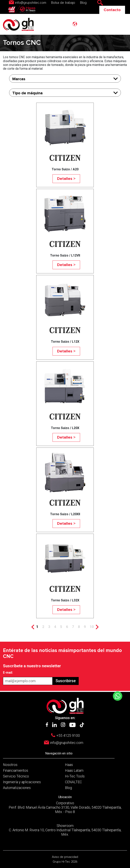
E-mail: (8, 673)
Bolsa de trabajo (63, 3)
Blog (83, 3)
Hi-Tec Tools (75, 776)
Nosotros (10, 765)
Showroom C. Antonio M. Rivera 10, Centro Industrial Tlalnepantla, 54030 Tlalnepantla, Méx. (65, 830)
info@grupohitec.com (31, 3)
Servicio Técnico (16, 776)
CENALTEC (73, 782)
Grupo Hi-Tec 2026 (65, 862)
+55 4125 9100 (68, 735)
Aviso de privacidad (65, 857)
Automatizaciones (17, 788)
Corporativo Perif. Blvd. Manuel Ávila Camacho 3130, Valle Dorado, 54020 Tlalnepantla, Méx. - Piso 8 (65, 807)
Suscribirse (66, 681)
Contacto (112, 10)
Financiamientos (16, 770)
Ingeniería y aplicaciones (22, 782)
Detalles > (66, 179)
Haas (69, 765)
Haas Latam (74, 770)
